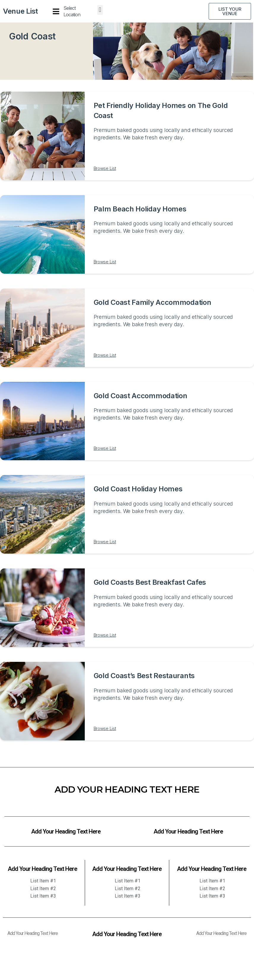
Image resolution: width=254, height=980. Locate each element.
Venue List (20, 11)
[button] (100, 10)
